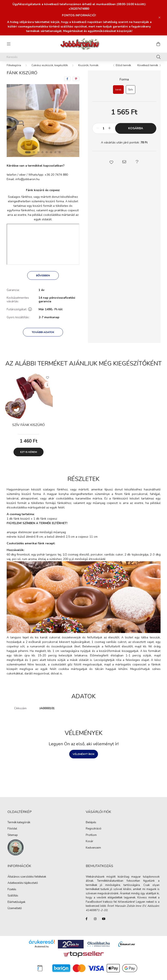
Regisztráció (94, 833)
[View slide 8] (60, 157)
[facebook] (67, 83)
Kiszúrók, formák (88, 70)
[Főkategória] (14, 70)
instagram (95, 923)
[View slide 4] (42, 157)
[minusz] (98, 133)
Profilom (91, 840)
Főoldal (12, 833)
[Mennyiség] (104, 133)
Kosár (90, 846)
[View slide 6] (51, 157)
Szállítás (13, 900)
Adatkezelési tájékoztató (23, 887)
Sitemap (13, 840)
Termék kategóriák (19, 827)
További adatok (43, 336)
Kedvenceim (93, 852)
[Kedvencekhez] (47, 382)
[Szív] (131, 94)
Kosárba (136, 133)
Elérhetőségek (16, 907)
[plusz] (110, 133)
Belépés (91, 827)
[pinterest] (76, 83)
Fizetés (12, 894)
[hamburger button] (9, 44)
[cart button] (158, 44)
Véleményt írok (84, 758)
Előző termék (123, 70)
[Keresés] (84, 57)
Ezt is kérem (29, 456)
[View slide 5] (47, 157)
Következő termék (148, 70)
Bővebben (43, 280)
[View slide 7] (55, 157)
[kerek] (118, 94)
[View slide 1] (28, 157)
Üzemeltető (15, 913)
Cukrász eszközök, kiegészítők (50, 70)
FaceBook (87, 923)
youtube (104, 923)
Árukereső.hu (42, 951)
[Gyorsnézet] (47, 389)
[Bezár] (159, 18)
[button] (111, 166)
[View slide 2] (34, 157)
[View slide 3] (38, 157)
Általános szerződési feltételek (27, 881)
